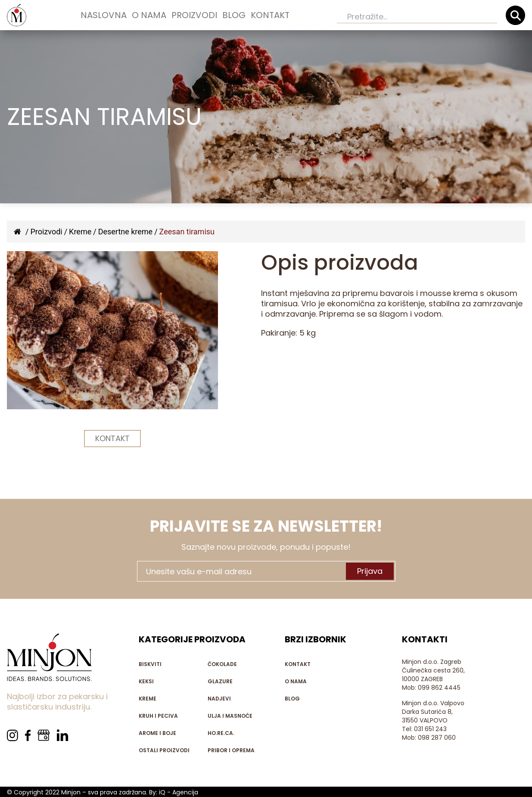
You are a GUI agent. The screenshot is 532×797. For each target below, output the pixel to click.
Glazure (220, 681)
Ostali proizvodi (164, 750)
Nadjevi (219, 699)
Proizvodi (194, 15)
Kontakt (270, 15)
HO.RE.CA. (221, 733)
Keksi (146, 681)
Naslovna (104, 15)
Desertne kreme (126, 232)
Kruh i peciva (158, 716)
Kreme (80, 232)
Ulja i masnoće (230, 716)
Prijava (370, 571)
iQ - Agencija (179, 792)
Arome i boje (157, 733)
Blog (234, 15)
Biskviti (150, 664)
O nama (149, 15)
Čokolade (222, 664)
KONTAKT (112, 438)
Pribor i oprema (231, 750)
